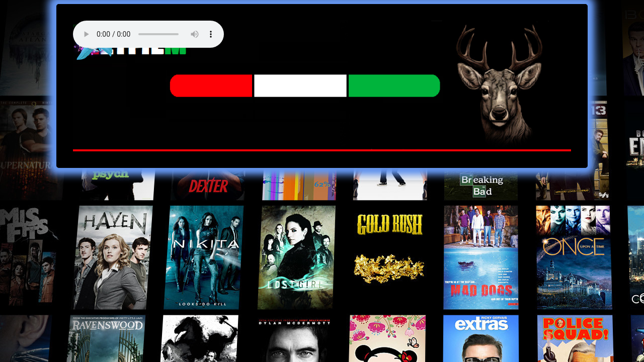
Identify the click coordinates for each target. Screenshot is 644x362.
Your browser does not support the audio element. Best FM (148, 34)
